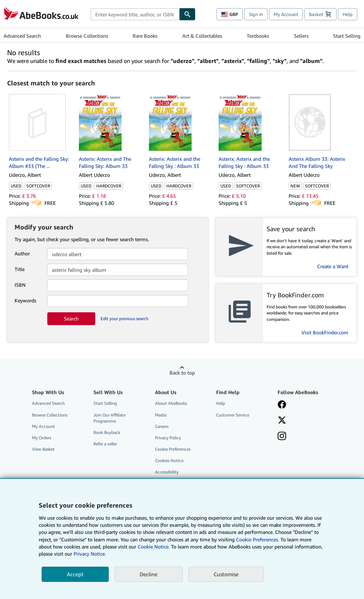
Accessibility (167, 472)
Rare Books (145, 36)
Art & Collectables (202, 36)
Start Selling (347, 36)
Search (71, 319)
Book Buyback (107, 432)
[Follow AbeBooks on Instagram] (282, 437)
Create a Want (333, 266)
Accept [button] (75, 574)
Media (161, 415)
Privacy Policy (168, 438)
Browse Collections (87, 36)
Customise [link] (226, 574)
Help (348, 14)
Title (20, 269)
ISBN (20, 285)
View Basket (43, 449)
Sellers (301, 36)
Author (22, 253)
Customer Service (233, 415)
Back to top (182, 373)
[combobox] (135, 14)
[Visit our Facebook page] (282, 405)
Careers (162, 426)
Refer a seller (105, 444)
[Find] (187, 14)
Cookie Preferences (173, 449)
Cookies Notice (169, 460)
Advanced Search (22, 36)
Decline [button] (149, 574)
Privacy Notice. (90, 554)
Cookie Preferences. (258, 539)
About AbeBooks (171, 403)
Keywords (25, 300)
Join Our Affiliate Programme (109, 418)
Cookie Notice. (154, 547)
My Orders (42, 438)
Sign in (256, 14)
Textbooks (258, 36)
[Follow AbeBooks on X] (282, 421)
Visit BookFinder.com (325, 332)
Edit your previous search (124, 319)
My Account (286, 14)
